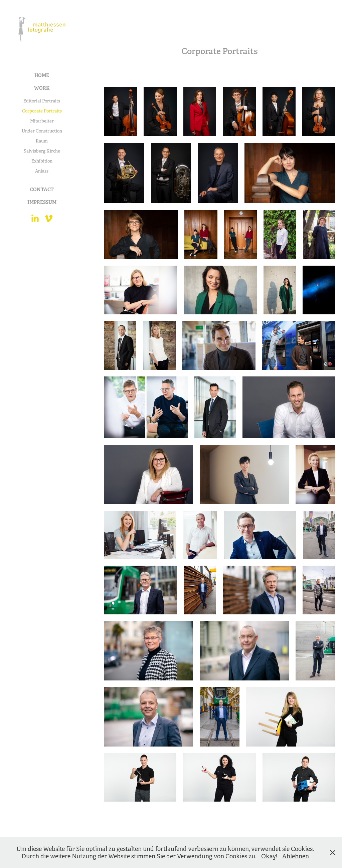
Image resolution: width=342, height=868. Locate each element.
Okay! (269, 856)
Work (42, 88)
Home (42, 75)
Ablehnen (296, 856)
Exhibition (42, 161)
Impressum (42, 202)
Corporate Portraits (42, 111)
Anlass (42, 171)
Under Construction (42, 131)
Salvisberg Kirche (42, 151)
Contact (42, 190)
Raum (42, 141)
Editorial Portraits (42, 101)
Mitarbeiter (42, 121)
